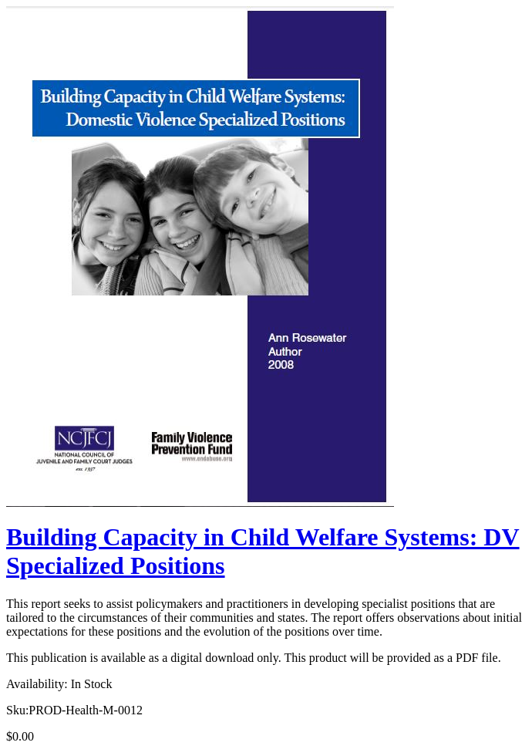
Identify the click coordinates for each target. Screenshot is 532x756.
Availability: (37, 684)
